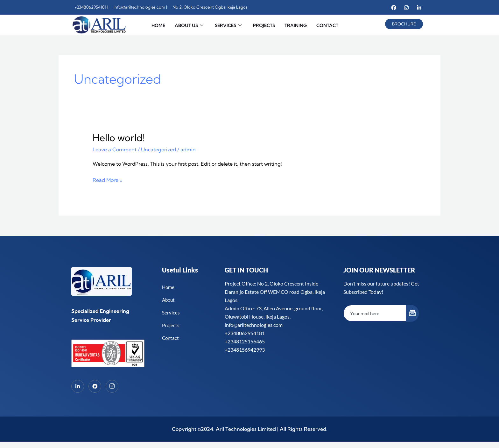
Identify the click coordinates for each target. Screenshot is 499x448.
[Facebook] (394, 7)
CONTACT (327, 25)
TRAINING (296, 25)
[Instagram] (406, 7)
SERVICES (228, 26)
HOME (158, 25)
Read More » (108, 179)
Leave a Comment (115, 149)
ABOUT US (189, 26)
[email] (375, 313)
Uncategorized (158, 149)
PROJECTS (264, 25)
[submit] (412, 313)
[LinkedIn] (78, 386)
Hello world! (119, 138)
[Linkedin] (419, 7)
